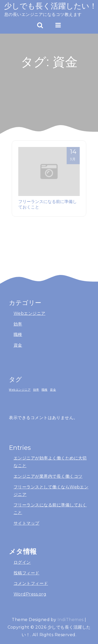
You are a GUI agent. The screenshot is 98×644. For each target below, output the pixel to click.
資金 (18, 345)
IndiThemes (71, 620)
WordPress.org (30, 594)
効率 (18, 324)
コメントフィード (31, 583)
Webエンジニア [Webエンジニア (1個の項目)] (20, 390)
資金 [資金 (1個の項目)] (53, 390)
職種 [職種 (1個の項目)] (45, 390)
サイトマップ (27, 523)
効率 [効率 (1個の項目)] (36, 390)
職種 (18, 335)
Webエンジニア (30, 313)
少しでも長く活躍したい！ (51, 6)
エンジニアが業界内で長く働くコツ (48, 476)
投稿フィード (27, 573)
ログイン (22, 562)
